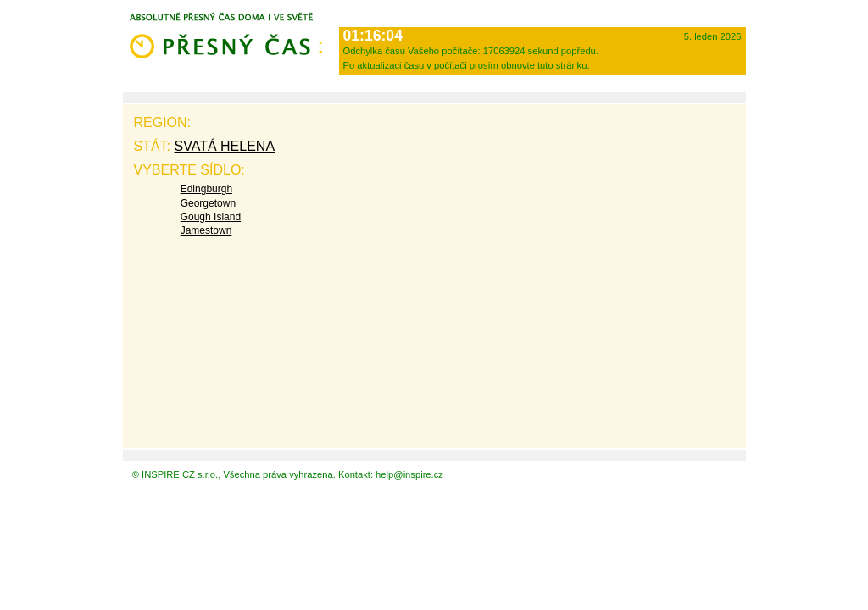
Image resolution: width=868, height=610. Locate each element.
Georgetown (208, 203)
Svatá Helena (225, 146)
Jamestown (206, 230)
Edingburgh (206, 189)
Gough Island (211, 217)
